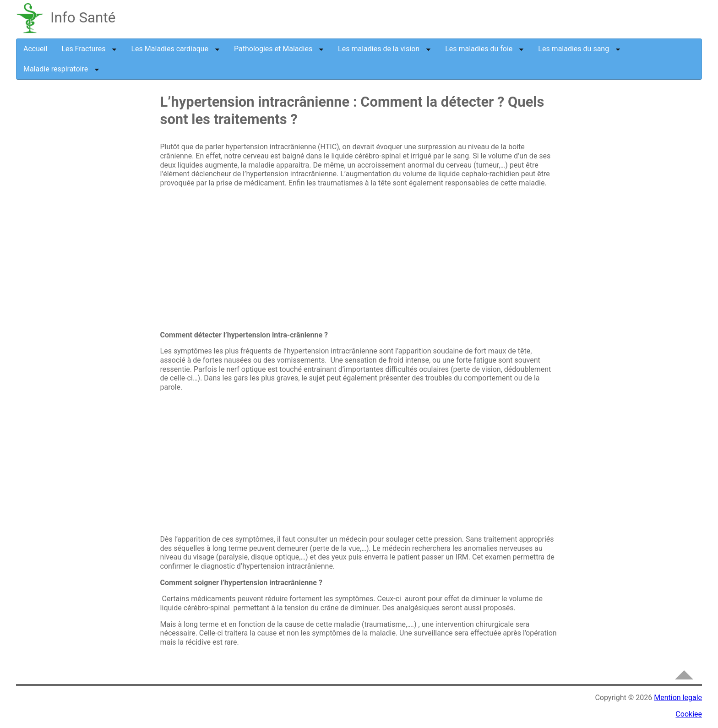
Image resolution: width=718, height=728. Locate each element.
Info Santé (83, 18)
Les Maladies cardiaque (175, 49)
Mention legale (678, 698)
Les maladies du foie (484, 49)
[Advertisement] (92, 244)
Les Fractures (89, 49)
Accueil (35, 49)
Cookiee (689, 714)
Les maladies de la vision (384, 49)
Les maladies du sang (579, 49)
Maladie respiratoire (61, 69)
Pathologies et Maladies (279, 49)
